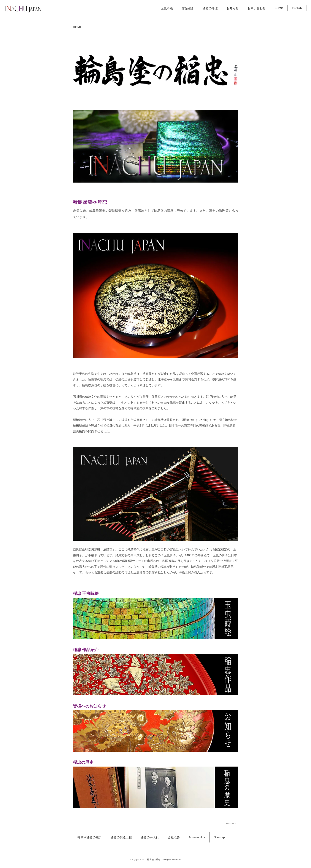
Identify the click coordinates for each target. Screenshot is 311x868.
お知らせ (233, 8)
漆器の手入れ (150, 837)
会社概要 (174, 837)
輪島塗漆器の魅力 (90, 837)
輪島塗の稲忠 (154, 859)
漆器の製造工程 (121, 837)
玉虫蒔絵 (167, 8)
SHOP (279, 8)
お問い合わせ (257, 8)
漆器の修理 (210, 8)
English (297, 8)
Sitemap (219, 837)
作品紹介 (188, 8)
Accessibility (197, 837)
